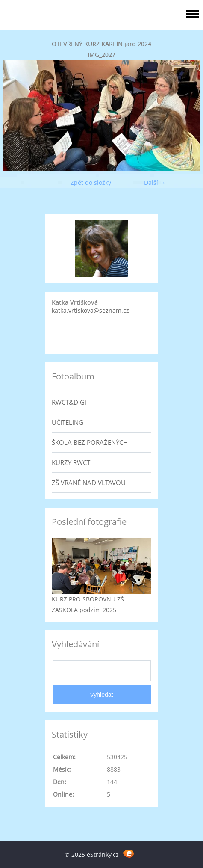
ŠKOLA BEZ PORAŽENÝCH (90, 442)
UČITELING (68, 422)
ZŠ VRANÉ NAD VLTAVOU (89, 483)
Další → (155, 182)
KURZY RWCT (71, 462)
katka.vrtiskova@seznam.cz (90, 310)
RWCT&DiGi (69, 402)
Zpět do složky (91, 182)
